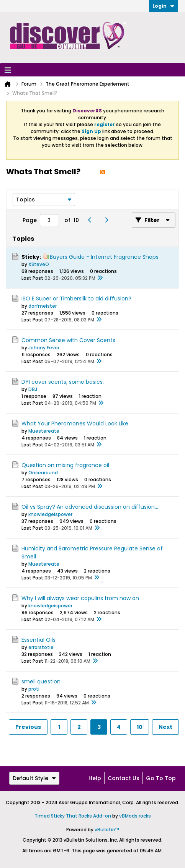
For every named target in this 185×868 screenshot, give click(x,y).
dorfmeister (43, 306)
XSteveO (39, 264)
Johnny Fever (44, 348)
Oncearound (43, 473)
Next (165, 727)
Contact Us (124, 778)
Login (163, 6)
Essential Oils (38, 640)
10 (140, 727)
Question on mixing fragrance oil (65, 465)
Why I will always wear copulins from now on (80, 598)
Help (95, 778)
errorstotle (41, 647)
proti (34, 689)
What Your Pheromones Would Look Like (75, 423)
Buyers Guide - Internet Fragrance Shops (104, 257)
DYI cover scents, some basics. (63, 382)
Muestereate (44, 431)
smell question (41, 681)
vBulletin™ (107, 830)
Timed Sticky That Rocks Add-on (73, 816)
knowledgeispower (50, 514)
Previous (28, 727)
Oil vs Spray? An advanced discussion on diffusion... (90, 507)
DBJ (33, 389)
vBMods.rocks (135, 816)
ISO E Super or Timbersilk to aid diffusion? (76, 299)
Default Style (34, 778)
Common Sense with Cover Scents (68, 340)
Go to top (161, 778)
